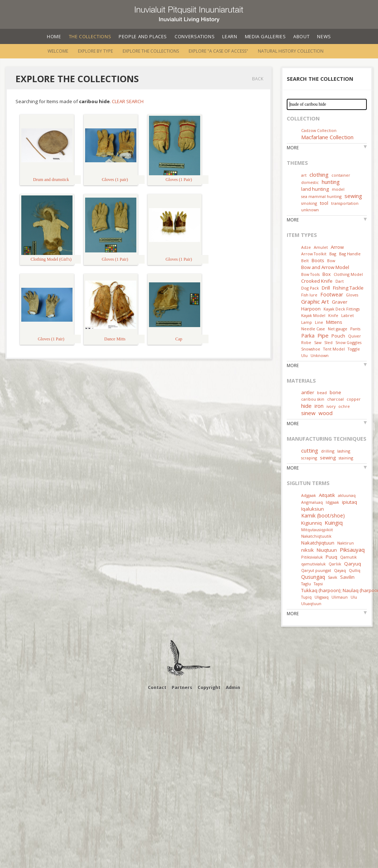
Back (258, 79)
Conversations (195, 36)
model (338, 189)
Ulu (304, 355)
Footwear (332, 294)
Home (54, 36)
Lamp (307, 322)
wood (326, 413)
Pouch (338, 336)
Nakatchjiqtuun (318, 543)
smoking (309, 203)
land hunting (315, 189)
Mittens (334, 322)
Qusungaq (313, 577)
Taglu (306, 584)
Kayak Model (313, 315)
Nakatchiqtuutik (316, 536)
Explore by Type (95, 51)
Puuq (331, 557)
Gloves (352, 295)
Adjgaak (309, 495)
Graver (340, 302)
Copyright (209, 688)
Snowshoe (311, 349)
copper (354, 399)
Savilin (347, 577)
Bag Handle (350, 254)
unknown (310, 210)
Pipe (323, 335)
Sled (328, 342)
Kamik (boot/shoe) (323, 515)
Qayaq (340, 570)
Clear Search (128, 101)
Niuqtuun (327, 550)
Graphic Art (315, 301)
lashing (344, 451)
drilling (328, 451)
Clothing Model (348, 274)
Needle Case (313, 329)
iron (319, 406)
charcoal (335, 399)
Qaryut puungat (316, 570)
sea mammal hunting (321, 196)
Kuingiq (334, 523)
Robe (306, 342)
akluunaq (347, 495)
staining (346, 458)
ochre (344, 406)
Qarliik (335, 564)
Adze (306, 247)
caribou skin (313, 399)
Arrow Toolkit (314, 254)
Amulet (321, 247)
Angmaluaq (312, 502)
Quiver (355, 336)
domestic (310, 182)
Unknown (320, 355)
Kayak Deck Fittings (342, 309)
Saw (318, 342)
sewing (353, 196)
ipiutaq (350, 502)
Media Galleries (265, 36)
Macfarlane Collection (327, 137)
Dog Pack (311, 288)
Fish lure (309, 295)
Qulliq (355, 570)
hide (306, 406)
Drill (326, 288)
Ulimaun (340, 597)
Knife (333, 315)
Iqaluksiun (313, 509)
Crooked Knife (317, 281)
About (301, 36)
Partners (182, 688)
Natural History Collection (291, 51)
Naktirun (346, 543)
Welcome (58, 51)
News (324, 36)
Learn (230, 36)
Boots (318, 260)
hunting (331, 182)
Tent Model (334, 349)
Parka (308, 336)
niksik (307, 550)
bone (335, 392)
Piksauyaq (352, 550)
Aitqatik (327, 495)
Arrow (337, 247)
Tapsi (318, 584)
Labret (348, 315)
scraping (309, 458)
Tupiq (306, 597)
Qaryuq (353, 564)
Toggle (354, 349)
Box (327, 274)
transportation (345, 203)
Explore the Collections (151, 51)
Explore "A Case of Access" (218, 51)
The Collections (90, 36)
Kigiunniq (311, 523)
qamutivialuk (313, 564)
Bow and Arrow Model (325, 267)
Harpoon (311, 309)
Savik (333, 577)
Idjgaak (332, 502)
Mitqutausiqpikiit (317, 530)
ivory (331, 406)
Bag (333, 254)
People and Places (143, 36)
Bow (331, 261)
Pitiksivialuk (312, 557)
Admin (233, 688)
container (341, 175)
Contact (157, 688)
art (304, 175)
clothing (319, 175)
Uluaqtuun (311, 603)
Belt (305, 261)
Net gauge (338, 329)
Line (319, 322)
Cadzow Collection (319, 130)
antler (308, 392)
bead (322, 393)
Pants (355, 329)
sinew (308, 413)
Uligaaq (322, 597)
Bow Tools (310, 274)
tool (324, 203)
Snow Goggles (348, 342)
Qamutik (348, 557)
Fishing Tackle (348, 288)
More (293, 148)
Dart (340, 281)
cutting (310, 450)
